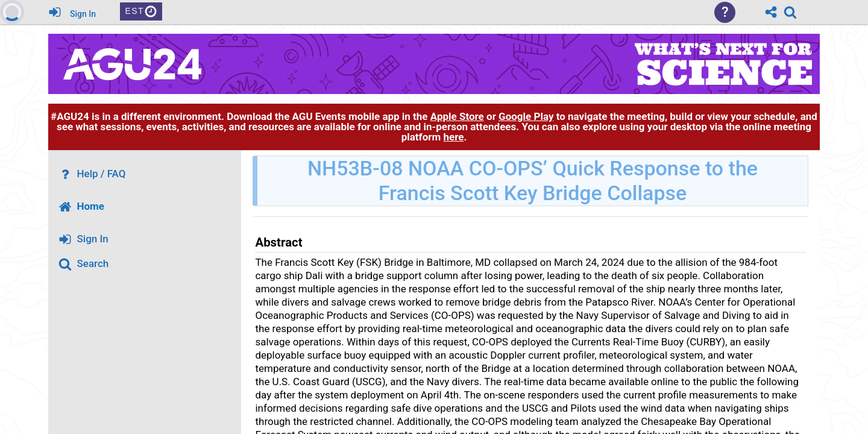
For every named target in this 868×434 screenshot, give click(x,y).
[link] (790, 12)
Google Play (526, 116)
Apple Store (457, 116)
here (453, 137)
